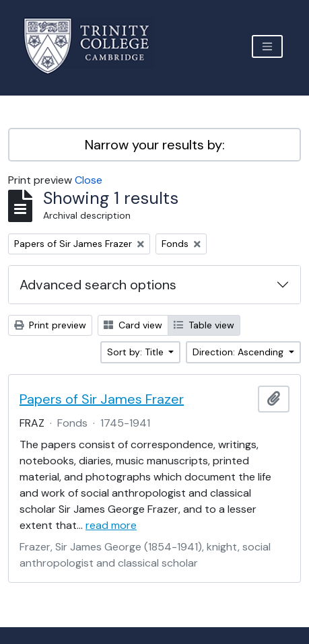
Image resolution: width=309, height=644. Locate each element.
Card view (133, 325)
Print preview (50, 325)
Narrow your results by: (155, 145)
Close (89, 180)
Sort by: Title (137, 352)
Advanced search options (98, 285)
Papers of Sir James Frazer (102, 399)
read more (111, 525)
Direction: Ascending (239, 352)
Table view (204, 325)
